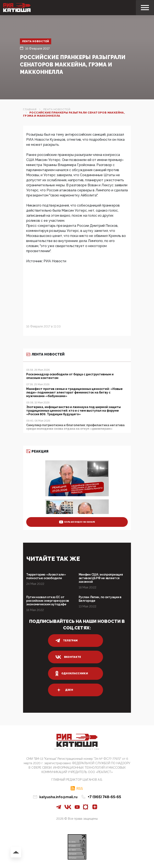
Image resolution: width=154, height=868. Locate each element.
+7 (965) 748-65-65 (104, 797)
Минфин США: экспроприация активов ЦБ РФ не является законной (101, 578)
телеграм (67, 641)
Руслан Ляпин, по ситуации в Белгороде (100, 599)
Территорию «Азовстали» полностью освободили (46, 576)
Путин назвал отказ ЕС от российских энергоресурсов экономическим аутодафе (48, 601)
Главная (30, 109)
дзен (64, 690)
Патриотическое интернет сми (77, 749)
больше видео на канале (77, 522)
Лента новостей (36, 41)
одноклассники (72, 673)
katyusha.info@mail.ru (58, 797)
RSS (80, 788)
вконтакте (68, 657)
